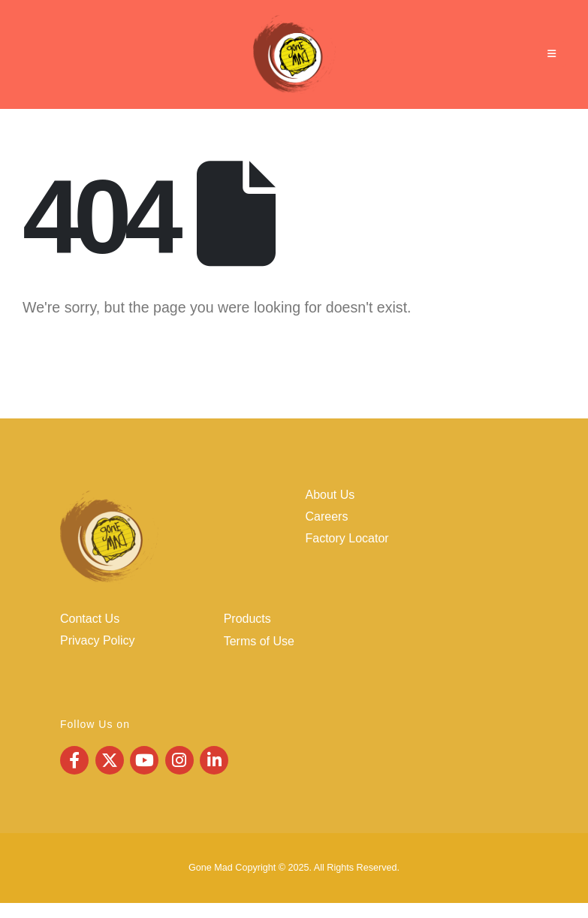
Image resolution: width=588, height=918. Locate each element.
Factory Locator (347, 538)
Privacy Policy (98, 640)
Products (247, 619)
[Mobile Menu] (552, 54)
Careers (327, 516)
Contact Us (90, 619)
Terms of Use (259, 641)
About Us (330, 495)
